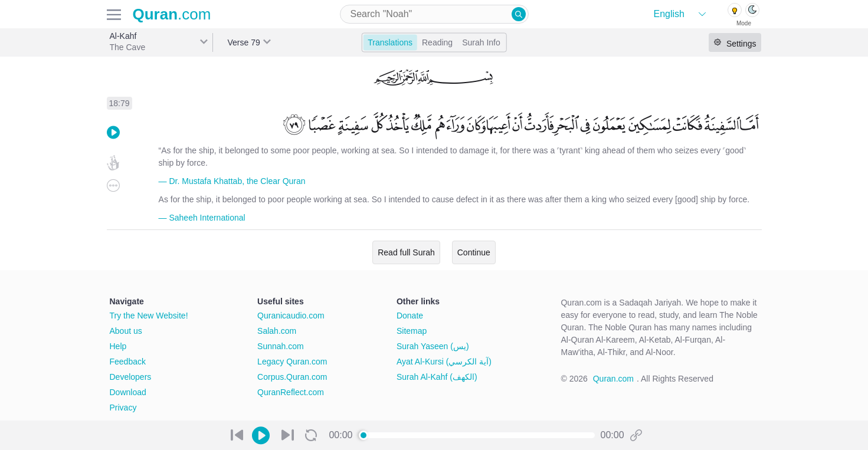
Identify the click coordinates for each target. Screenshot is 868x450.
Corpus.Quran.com (292, 377)
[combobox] (434, 14)
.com (172, 14)
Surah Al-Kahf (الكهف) (437, 377)
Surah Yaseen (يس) (433, 346)
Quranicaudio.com (291, 316)
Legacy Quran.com (292, 362)
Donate (410, 316)
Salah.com (277, 331)
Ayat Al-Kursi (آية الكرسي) (444, 362)
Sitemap (412, 331)
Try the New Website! (149, 316)
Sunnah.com (281, 346)
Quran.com (613, 379)
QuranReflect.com (291, 392)
